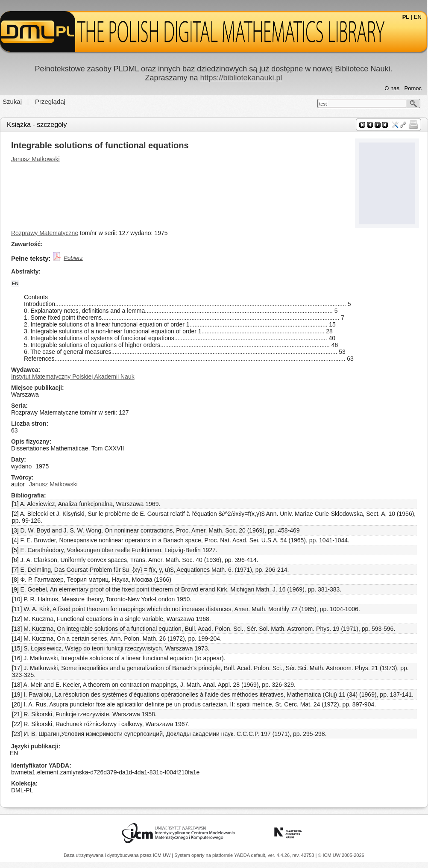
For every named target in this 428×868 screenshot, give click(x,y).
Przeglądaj (50, 102)
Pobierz (73, 258)
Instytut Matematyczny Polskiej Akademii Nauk (73, 377)
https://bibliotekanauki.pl (241, 78)
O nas (392, 88)
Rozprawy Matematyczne (45, 233)
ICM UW (163, 855)
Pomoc (413, 88)
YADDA (243, 855)
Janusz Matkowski (35, 159)
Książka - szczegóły (37, 125)
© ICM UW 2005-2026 (341, 855)
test (323, 104)
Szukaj (12, 102)
